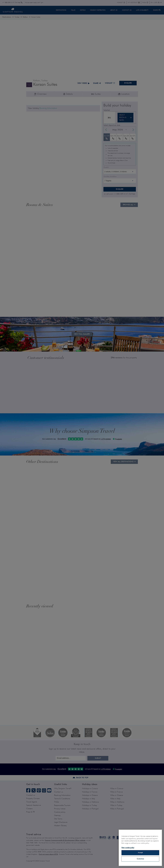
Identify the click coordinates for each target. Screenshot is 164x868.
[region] (140, 848)
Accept (140, 853)
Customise (140, 859)
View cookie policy (128, 848)
